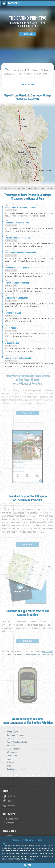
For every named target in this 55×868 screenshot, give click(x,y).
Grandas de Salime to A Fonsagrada (19, 283)
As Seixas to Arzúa (12, 343)
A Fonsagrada (12, 752)
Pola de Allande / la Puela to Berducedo (20, 253)
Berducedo (11, 745)
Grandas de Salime (14, 749)
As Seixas (10, 762)
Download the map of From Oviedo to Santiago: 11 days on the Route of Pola (28, 188)
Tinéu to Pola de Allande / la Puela (18, 238)
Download (27, 544)
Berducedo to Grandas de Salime (17, 268)
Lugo (9, 759)
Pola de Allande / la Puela (17, 742)
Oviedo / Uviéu (13, 732)
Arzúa (9, 766)
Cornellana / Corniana (15, 735)
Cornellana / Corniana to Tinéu (17, 223)
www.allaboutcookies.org (22, 859)
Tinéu (9, 738)
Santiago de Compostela (16, 769)
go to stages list (27, 34)
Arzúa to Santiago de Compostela (18, 358)
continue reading (27, 84)
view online (28, 413)
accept (28, 865)
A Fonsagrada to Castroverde (16, 298)
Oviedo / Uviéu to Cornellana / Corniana (20, 207)
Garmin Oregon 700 (32, 654)
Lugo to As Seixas (11, 328)
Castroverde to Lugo (13, 313)
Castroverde (12, 755)
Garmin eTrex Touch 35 (15, 654)
